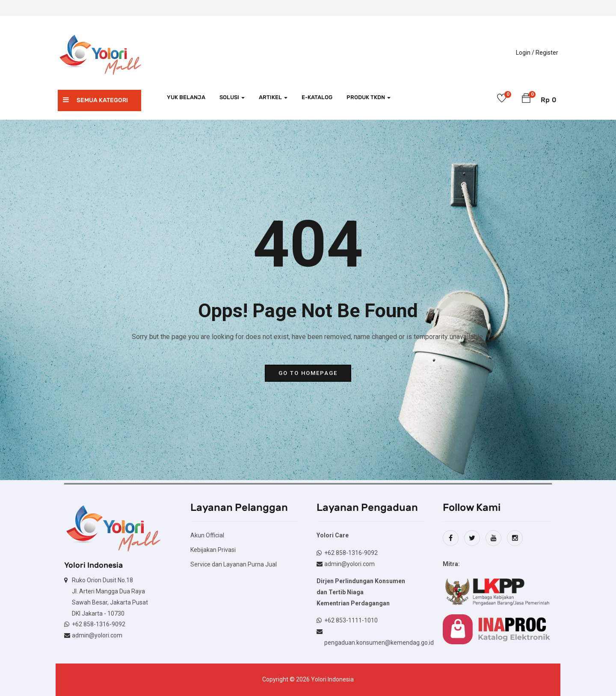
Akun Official (207, 535)
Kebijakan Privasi (213, 550)
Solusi (232, 97)
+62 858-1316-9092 (99, 624)
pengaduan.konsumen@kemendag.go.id (379, 643)
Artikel (273, 97)
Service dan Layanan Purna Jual (234, 564)
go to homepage (308, 373)
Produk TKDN (369, 97)
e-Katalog (317, 97)
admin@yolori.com (97, 635)
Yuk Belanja (186, 97)
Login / (525, 53)
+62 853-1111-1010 (351, 620)
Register (547, 53)
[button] (526, 100)
